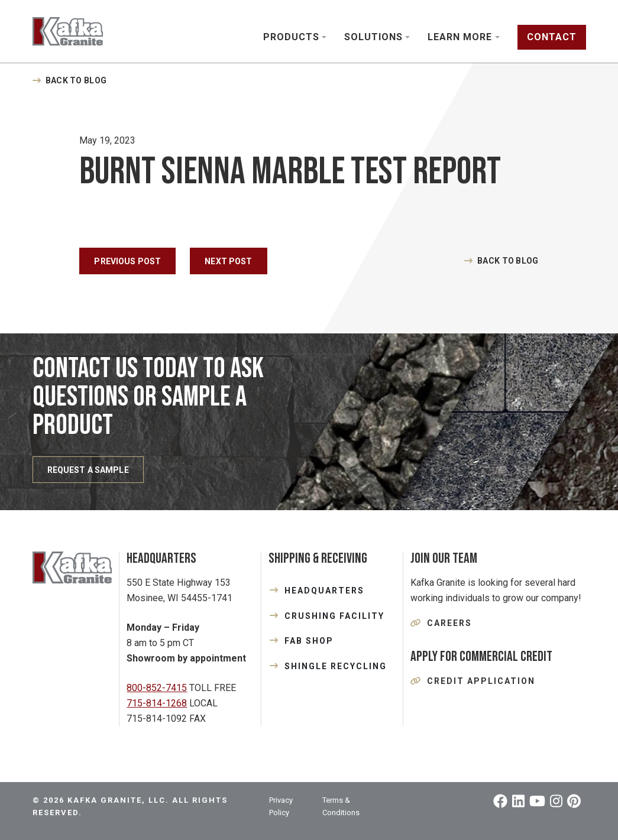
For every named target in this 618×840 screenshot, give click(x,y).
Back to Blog (76, 80)
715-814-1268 (157, 703)
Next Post (228, 261)
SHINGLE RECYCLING (336, 666)
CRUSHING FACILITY (334, 616)
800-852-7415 (157, 688)
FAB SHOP (309, 641)
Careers (449, 623)
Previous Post (127, 261)
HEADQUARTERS (324, 591)
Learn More (460, 37)
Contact (552, 37)
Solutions (373, 37)
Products (291, 37)
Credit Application (481, 681)
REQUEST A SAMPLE (88, 470)
